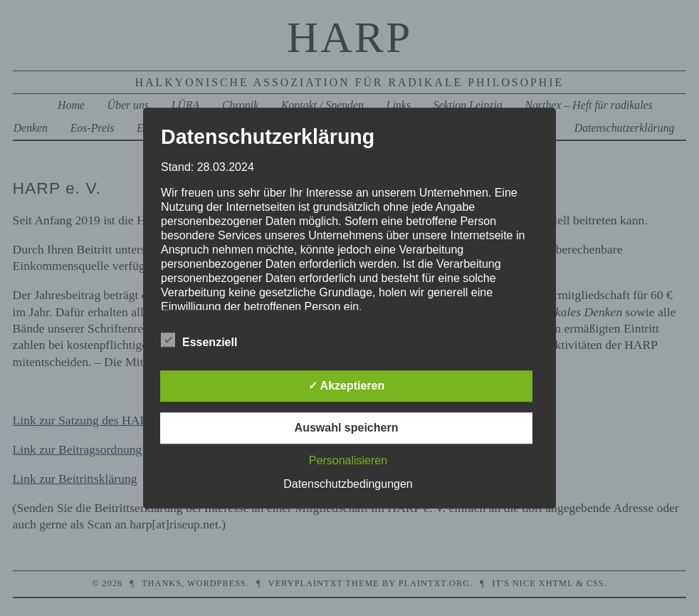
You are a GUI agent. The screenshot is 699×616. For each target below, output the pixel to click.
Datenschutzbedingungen (348, 484)
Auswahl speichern (347, 428)
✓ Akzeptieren (347, 386)
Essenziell (199, 340)
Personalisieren (348, 460)
